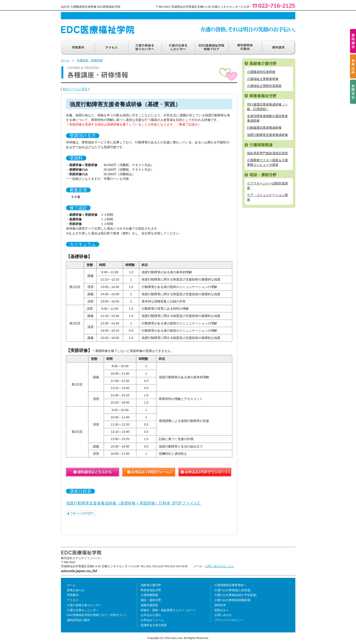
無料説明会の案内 (79, 620)
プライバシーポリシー (229, 620)
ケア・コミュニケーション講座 (267, 197)
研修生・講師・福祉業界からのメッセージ (168, 610)
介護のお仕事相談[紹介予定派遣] (235, 595)
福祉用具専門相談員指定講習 (267, 153)
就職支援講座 (149, 605)
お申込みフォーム (152, 620)
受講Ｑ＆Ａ (222, 610)
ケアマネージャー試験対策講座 (267, 186)
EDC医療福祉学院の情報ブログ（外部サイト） (97, 615)
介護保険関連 (149, 595)
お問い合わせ (223, 615)
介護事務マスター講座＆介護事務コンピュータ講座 (267, 162)
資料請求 (220, 605)
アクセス (73, 600)
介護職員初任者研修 (261, 72)
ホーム (65, 60)
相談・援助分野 (151, 600)
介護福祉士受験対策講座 (264, 86)
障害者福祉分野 (151, 590)
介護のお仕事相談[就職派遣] (232, 600)
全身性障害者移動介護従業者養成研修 (267, 118)
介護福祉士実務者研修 (263, 79)
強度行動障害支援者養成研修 (267, 135)
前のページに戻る (75, 89)
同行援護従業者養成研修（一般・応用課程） (267, 107)
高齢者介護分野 (151, 585)
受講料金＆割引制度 (154, 625)
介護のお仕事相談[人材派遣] (232, 590)
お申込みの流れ (151, 615)
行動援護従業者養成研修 (264, 128)
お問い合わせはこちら (219, 566)
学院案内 (73, 595)
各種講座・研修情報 (90, 60)
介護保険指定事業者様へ (230, 585)
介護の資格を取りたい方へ (84, 605)
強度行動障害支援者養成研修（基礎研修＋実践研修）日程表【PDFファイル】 (134, 503)
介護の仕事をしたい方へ (83, 610)
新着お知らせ (76, 590)
